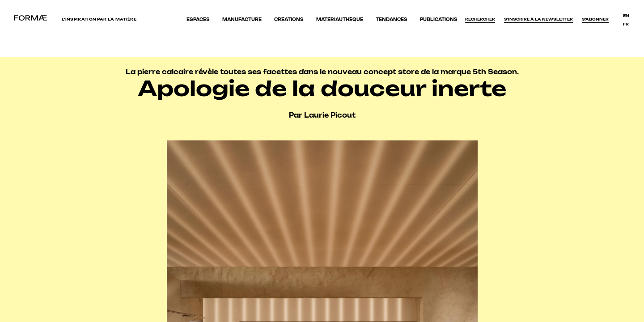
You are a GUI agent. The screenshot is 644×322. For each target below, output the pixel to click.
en (626, 16)
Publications (439, 19)
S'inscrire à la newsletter (538, 19)
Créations (289, 19)
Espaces (198, 19)
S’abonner (595, 19)
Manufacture (242, 19)
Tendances (392, 19)
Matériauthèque (340, 19)
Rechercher (480, 19)
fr (626, 24)
